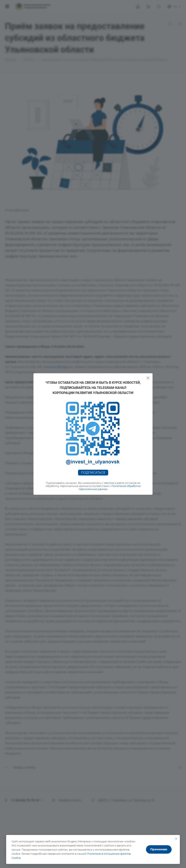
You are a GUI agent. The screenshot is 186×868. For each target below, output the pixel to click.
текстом (109, 483)
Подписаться (93, 473)
